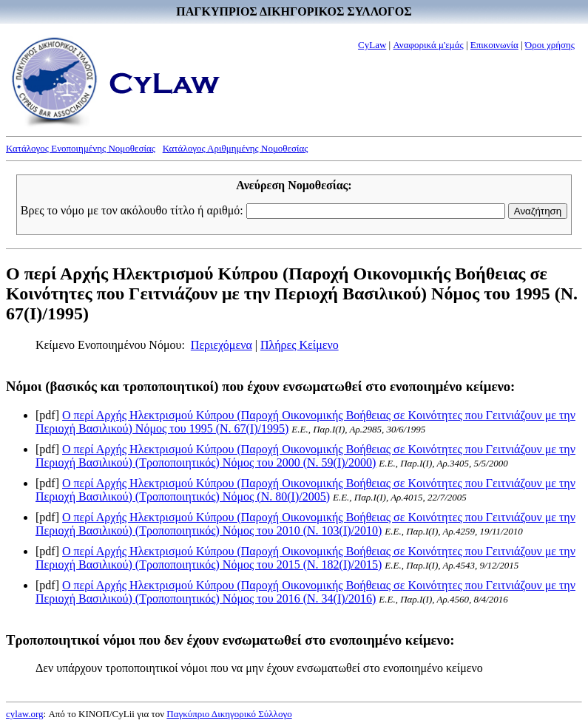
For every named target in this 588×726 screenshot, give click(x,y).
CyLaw (372, 45)
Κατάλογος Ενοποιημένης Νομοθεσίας (81, 148)
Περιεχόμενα (222, 345)
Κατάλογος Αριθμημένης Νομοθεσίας (236, 148)
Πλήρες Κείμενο (300, 345)
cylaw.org (25, 714)
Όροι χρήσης (550, 45)
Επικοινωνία (494, 45)
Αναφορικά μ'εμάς (428, 45)
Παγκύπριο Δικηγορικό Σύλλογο (229, 714)
